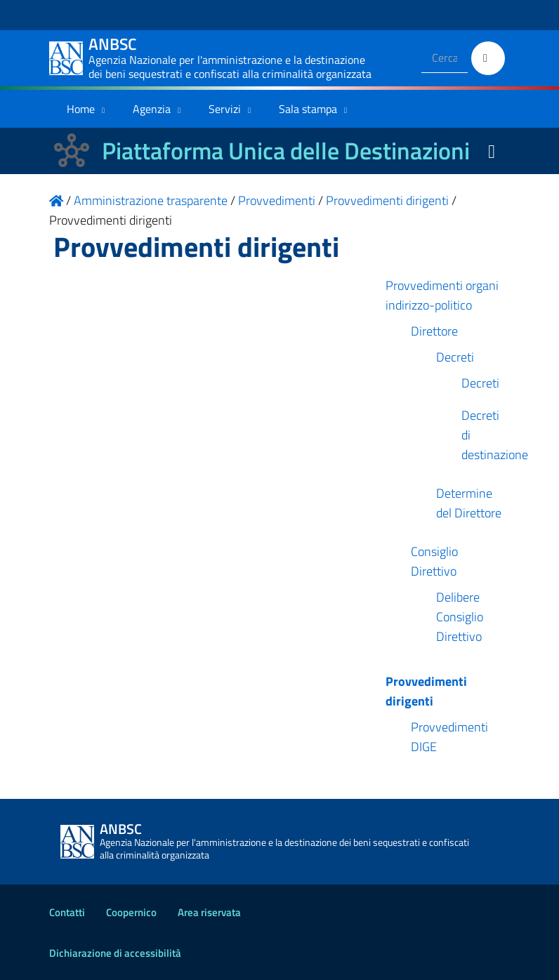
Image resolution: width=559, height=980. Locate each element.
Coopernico (131, 912)
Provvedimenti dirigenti (426, 691)
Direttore (434, 331)
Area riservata (209, 912)
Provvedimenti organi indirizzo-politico (442, 295)
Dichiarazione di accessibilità (115, 953)
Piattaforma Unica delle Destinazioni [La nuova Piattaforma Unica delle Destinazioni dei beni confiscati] (286, 151)
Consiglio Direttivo (434, 561)
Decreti (455, 357)
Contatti (67, 912)
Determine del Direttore (469, 503)
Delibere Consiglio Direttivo (460, 617)
